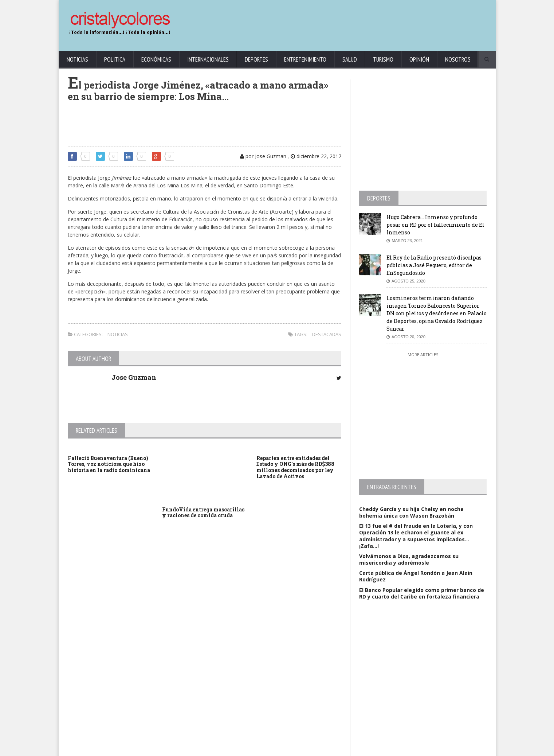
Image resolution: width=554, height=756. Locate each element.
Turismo (383, 59)
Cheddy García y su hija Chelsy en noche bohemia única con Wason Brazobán (411, 512)
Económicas (156, 59)
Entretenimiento (305, 59)
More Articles (423, 354)
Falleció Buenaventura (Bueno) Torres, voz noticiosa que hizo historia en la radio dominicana (109, 464)
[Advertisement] (355, 22)
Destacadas (327, 334)
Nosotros (458, 59)
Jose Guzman (134, 377)
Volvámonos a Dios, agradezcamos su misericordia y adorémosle (409, 559)
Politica (115, 59)
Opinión (419, 59)
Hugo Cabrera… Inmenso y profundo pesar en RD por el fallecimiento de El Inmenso (435, 225)
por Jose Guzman (263, 156)
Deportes (256, 59)
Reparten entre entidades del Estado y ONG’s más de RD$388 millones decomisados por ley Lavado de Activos (295, 467)
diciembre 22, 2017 (316, 156)
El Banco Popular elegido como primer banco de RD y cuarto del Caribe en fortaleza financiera (422, 593)
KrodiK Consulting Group (238, 749)
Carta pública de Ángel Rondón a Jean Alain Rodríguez (416, 576)
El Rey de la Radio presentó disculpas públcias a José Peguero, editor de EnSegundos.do (434, 265)
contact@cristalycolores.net (293, 749)
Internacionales (208, 59)
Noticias (77, 59)
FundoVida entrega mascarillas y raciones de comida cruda (203, 513)
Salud (350, 59)
